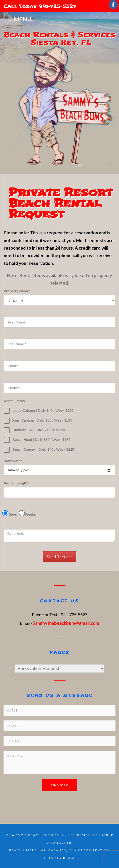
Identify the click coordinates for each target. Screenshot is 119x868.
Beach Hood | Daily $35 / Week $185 (37, 440)
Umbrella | (34, 430)
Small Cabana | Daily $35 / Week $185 (38, 421)
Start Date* (13, 461)
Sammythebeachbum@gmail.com (66, 623)
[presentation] (39, 800)
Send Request (59, 557)
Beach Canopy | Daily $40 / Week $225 (39, 450)
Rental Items (14, 401)
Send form (59, 785)
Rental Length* (16, 483)
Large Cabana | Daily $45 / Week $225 (39, 411)
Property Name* (17, 291)
